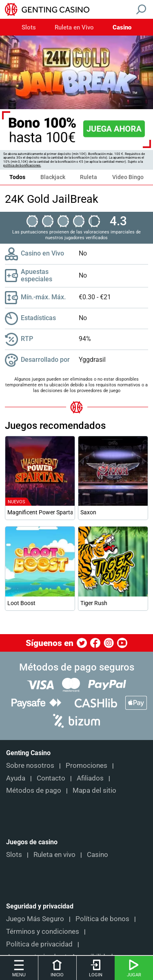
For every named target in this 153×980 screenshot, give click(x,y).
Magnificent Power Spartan (40, 512)
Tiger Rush (94, 603)
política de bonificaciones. (22, 165)
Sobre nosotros (30, 765)
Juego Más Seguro (35, 919)
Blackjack (53, 177)
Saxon (88, 512)
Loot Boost (21, 603)
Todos (17, 177)
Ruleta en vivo (54, 854)
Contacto (51, 778)
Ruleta (89, 177)
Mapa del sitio (94, 790)
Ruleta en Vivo (74, 28)
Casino (122, 28)
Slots (29, 28)
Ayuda (16, 778)
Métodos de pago (34, 790)
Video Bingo (128, 177)
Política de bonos (102, 919)
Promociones (86, 765)
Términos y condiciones (43, 931)
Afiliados (90, 778)
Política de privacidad (39, 944)
